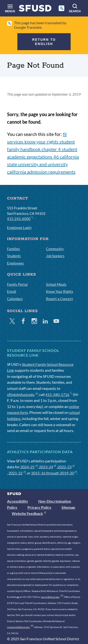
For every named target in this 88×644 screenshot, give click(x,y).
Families (13, 249)
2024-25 (29, 467)
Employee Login (19, 228)
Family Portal (17, 284)
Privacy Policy (39, 507)
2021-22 (17, 473)
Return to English (44, 42)
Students (14, 256)
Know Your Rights (60, 291)
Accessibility (18, 501)
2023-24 (48, 467)
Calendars (15, 299)
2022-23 (66, 467)
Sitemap (68, 507)
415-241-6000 (20, 218)
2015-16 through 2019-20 (54, 473)
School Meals (56, 284)
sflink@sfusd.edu (22, 394)
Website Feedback (29, 513)
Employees (15, 263)
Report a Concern (59, 299)
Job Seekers (55, 256)
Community (55, 249)
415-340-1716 (59, 394)
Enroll (12, 291)
